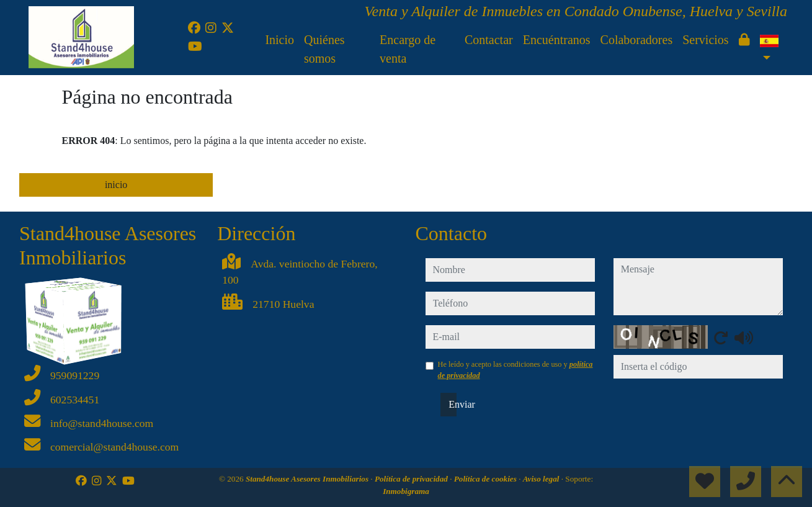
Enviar (453, 404)
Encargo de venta (408, 49)
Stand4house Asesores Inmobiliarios (308, 479)
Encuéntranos (557, 40)
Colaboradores (637, 40)
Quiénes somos (324, 49)
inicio (116, 185)
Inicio (279, 40)
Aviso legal (542, 479)
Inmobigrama (406, 491)
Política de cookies (486, 479)
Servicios (705, 40)
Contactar (489, 40)
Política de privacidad (412, 479)
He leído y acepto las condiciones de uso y (515, 370)
